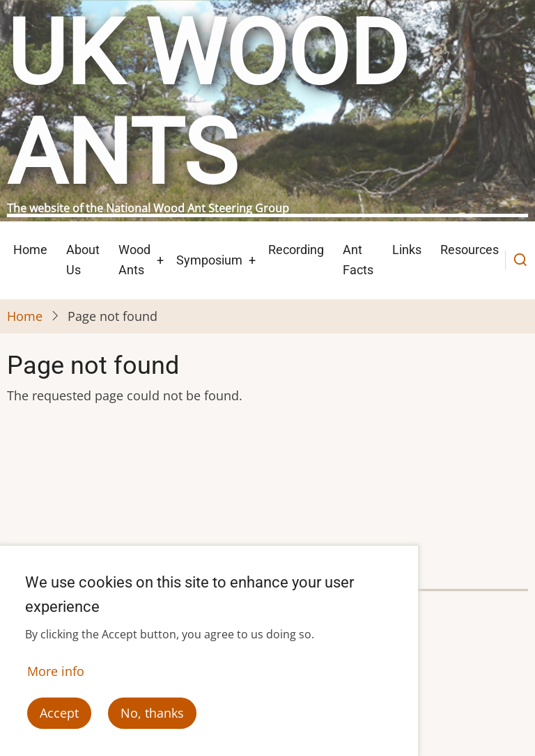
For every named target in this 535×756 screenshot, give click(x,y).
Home (30, 250)
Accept (59, 720)
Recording (296, 250)
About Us (83, 260)
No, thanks (152, 720)
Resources (470, 250)
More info (56, 678)
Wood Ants (134, 260)
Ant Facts (358, 260)
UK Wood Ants (208, 103)
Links (407, 250)
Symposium (209, 260)
